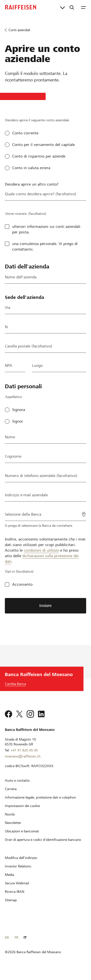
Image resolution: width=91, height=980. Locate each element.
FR (16, 944)
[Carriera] (11, 795)
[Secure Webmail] (17, 889)
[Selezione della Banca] (45, 514)
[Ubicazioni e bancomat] (22, 837)
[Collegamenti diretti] (62, 7)
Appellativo (13, 397)
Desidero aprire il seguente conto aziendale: (37, 120)
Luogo (37, 365)
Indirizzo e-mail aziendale (26, 495)
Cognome (13, 456)
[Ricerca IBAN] (15, 898)
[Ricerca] (72, 7)
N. (7, 327)
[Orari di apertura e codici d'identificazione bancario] (43, 846)
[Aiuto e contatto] (17, 787)
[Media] (9, 881)
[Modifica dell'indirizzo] (21, 864)
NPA (8, 365)
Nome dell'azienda (21, 277)
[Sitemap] (11, 906)
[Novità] (10, 821)
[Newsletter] (13, 829)
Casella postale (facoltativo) (29, 346)
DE (7, 944)
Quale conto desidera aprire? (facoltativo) (41, 194)
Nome (10, 437)
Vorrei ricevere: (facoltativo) (26, 214)
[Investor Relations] (18, 872)
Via (8, 307)
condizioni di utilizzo (41, 550)
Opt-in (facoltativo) (19, 571)
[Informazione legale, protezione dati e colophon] (40, 804)
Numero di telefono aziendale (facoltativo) (41, 476)
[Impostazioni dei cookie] (22, 812)
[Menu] (83, 7)
